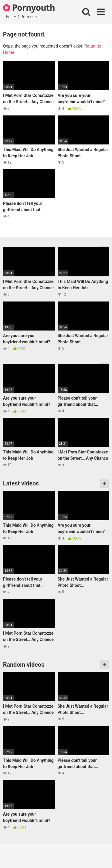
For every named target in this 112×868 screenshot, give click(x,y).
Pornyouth (29, 7)
